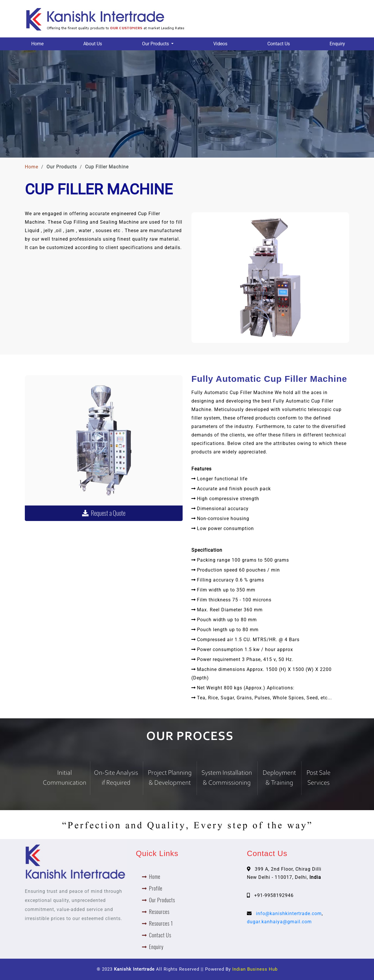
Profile (156, 888)
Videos (220, 44)
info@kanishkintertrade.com (289, 913)
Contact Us (279, 44)
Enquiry (337, 44)
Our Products (162, 900)
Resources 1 (161, 923)
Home (37, 44)
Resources (159, 912)
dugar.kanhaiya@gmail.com (279, 922)
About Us (93, 44)
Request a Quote (104, 513)
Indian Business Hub (255, 969)
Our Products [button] (156, 44)
